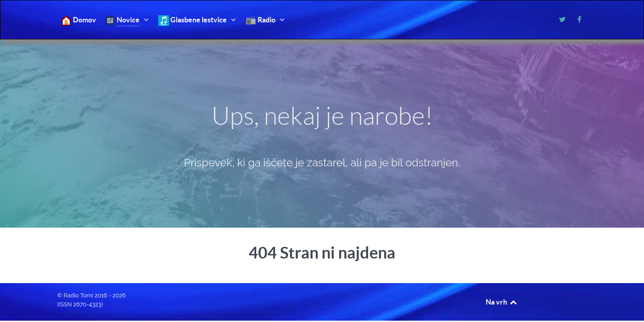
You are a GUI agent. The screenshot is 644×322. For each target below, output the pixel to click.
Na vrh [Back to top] (502, 302)
